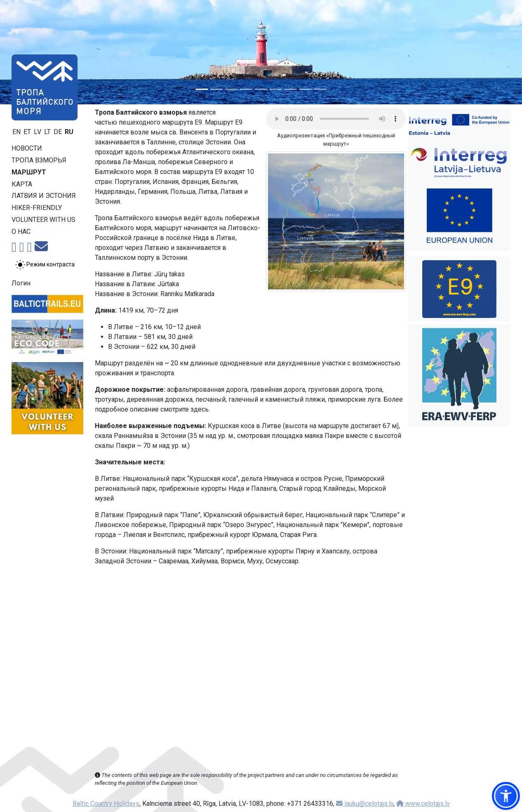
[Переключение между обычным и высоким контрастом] (45, 265)
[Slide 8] (306, 89)
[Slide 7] (291, 89)
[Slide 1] (202, 89)
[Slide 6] (276, 89)
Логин (21, 283)
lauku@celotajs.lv (365, 804)
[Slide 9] (320, 89)
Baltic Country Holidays (106, 804)
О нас (21, 232)
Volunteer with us (43, 220)
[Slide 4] (246, 89)
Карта (22, 184)
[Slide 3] (231, 89)
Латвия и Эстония (44, 196)
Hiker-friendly (37, 208)
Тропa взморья (39, 160)
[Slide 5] (261, 89)
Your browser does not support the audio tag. (336, 119)
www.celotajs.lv (423, 804)
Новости (27, 148)
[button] (506, 796)
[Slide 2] (216, 89)
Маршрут (29, 172)
